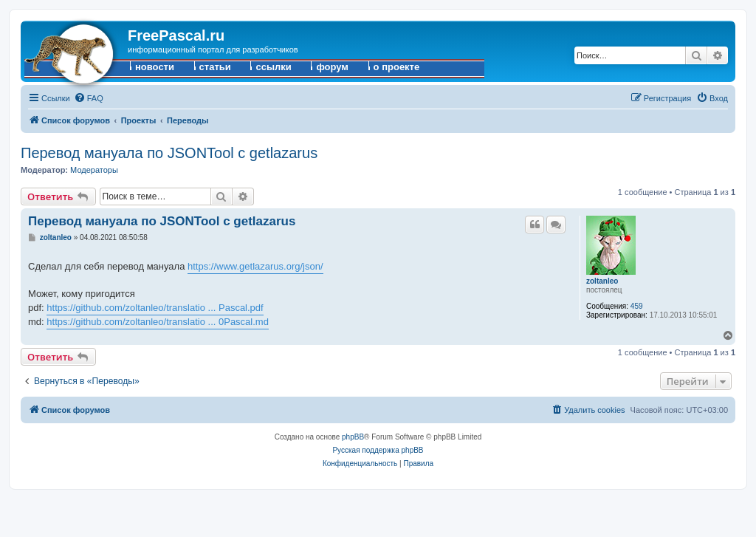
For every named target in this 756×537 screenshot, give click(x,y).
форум (332, 67)
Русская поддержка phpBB (378, 450)
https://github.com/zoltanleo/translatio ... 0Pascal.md (158, 322)
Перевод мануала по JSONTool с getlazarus (169, 153)
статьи (215, 67)
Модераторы (94, 170)
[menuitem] (89, 98)
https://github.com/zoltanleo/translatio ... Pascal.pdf (155, 308)
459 (637, 306)
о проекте (397, 67)
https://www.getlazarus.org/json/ (255, 266)
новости (155, 67)
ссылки (273, 67)
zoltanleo (602, 281)
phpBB (353, 437)
